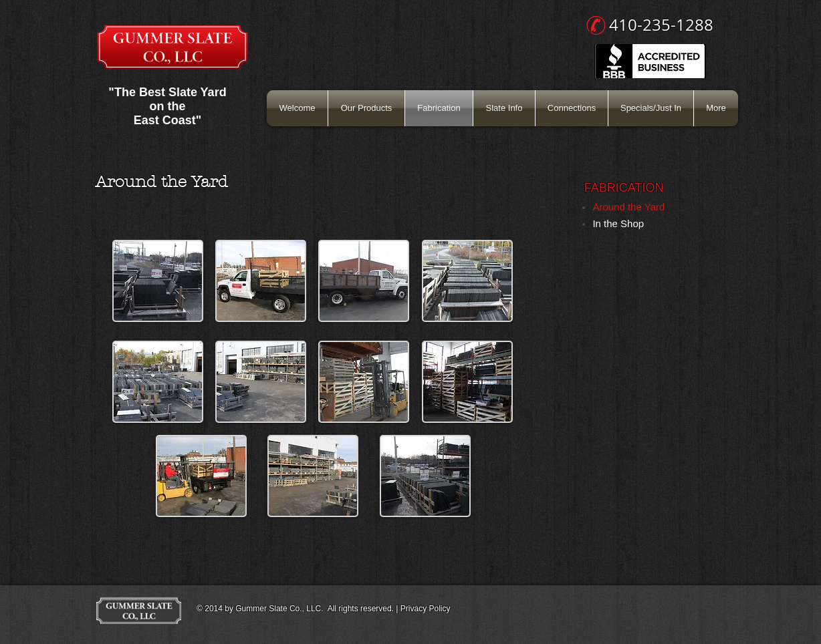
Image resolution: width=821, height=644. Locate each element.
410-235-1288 (661, 25)
